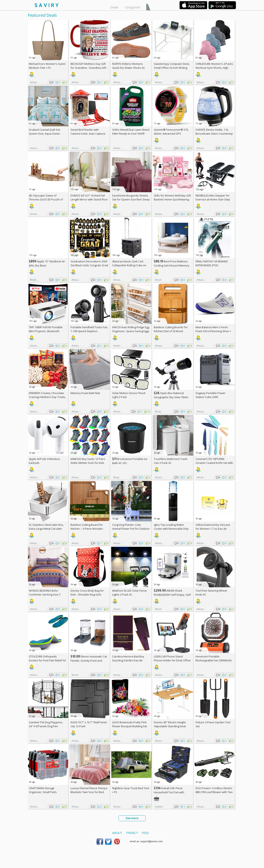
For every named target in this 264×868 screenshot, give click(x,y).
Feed (145, 833)
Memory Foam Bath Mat (85, 393)
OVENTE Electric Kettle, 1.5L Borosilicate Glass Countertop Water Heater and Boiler (214, 134)
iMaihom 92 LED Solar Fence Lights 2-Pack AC (130, 593)
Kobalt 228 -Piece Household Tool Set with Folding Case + (169, 792)
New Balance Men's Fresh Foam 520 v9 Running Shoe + (213, 331)
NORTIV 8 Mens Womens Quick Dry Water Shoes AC (129, 66)
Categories (133, 7)
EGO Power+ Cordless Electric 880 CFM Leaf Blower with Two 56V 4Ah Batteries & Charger (214, 792)
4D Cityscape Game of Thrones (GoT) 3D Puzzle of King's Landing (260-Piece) (46, 199)
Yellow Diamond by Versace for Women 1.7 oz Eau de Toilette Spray (213, 529)
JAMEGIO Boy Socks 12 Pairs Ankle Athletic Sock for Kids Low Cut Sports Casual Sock (88, 463)
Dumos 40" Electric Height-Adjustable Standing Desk (170, 724)
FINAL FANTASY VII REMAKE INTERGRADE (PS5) (212, 263)
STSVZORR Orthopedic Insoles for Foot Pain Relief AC (48, 658)
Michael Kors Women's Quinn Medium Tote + (47, 66)
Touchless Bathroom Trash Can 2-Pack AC (171, 461)
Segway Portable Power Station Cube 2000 (210, 395)
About (117, 833)
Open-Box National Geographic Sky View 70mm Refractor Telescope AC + (171, 397)
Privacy (132, 833)
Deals (114, 7)
